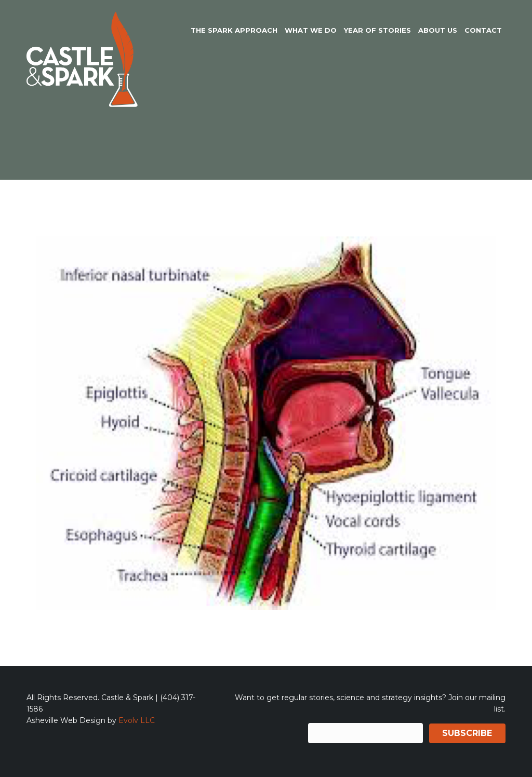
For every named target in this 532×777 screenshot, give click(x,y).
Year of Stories (377, 30)
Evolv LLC (137, 720)
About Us (438, 30)
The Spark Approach (234, 30)
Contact (483, 30)
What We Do (311, 30)
